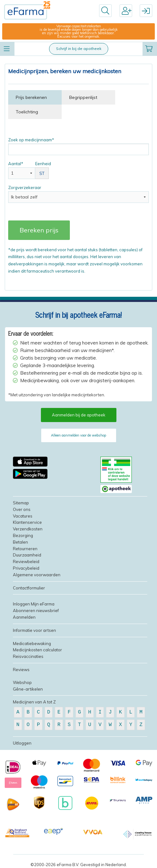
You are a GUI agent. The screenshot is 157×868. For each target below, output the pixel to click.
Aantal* (22, 170)
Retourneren (25, 549)
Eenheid (42, 170)
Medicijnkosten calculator (37, 650)
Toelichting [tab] (27, 112)
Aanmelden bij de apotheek (79, 415)
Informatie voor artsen (34, 630)
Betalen (20, 542)
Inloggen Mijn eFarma (34, 604)
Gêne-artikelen (28, 689)
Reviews (21, 670)
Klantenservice (27, 522)
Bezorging (23, 535)
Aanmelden (24, 617)
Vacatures (23, 516)
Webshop (22, 682)
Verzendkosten (28, 529)
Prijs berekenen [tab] (31, 97)
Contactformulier (29, 588)
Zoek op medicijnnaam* (78, 146)
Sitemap (21, 503)
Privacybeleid (26, 568)
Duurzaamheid (27, 555)
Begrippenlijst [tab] (83, 97)
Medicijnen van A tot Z (34, 702)
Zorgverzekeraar (78, 194)
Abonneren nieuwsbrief (36, 610)
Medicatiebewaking (32, 643)
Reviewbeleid (26, 561)
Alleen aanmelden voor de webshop (78, 435)
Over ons (22, 509)
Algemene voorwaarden (37, 575)
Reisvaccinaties (28, 656)
